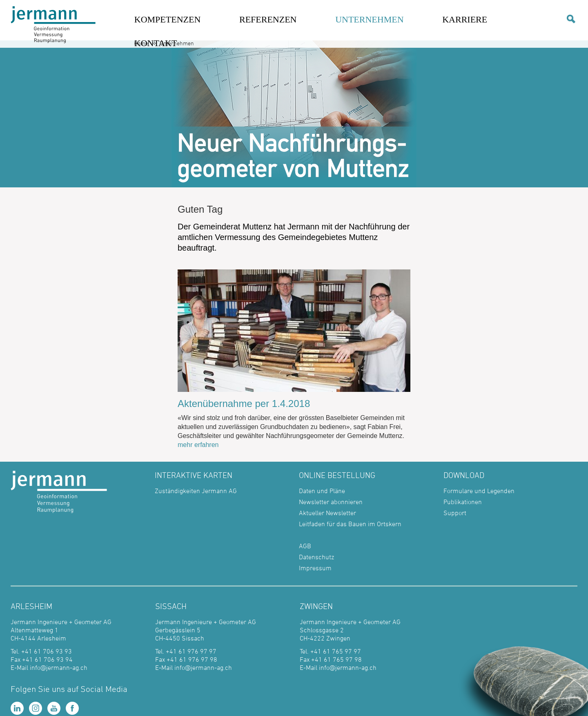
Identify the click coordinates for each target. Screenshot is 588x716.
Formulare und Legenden (479, 491)
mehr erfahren (198, 445)
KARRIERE (465, 19)
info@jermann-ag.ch (59, 667)
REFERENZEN (268, 19)
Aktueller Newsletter (327, 513)
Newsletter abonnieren (331, 502)
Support (455, 513)
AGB (305, 546)
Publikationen (463, 502)
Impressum (315, 568)
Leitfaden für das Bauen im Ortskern (350, 524)
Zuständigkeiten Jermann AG (196, 491)
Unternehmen (177, 43)
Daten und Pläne (322, 491)
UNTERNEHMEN (369, 19)
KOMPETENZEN (168, 19)
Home (141, 43)
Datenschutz (316, 557)
